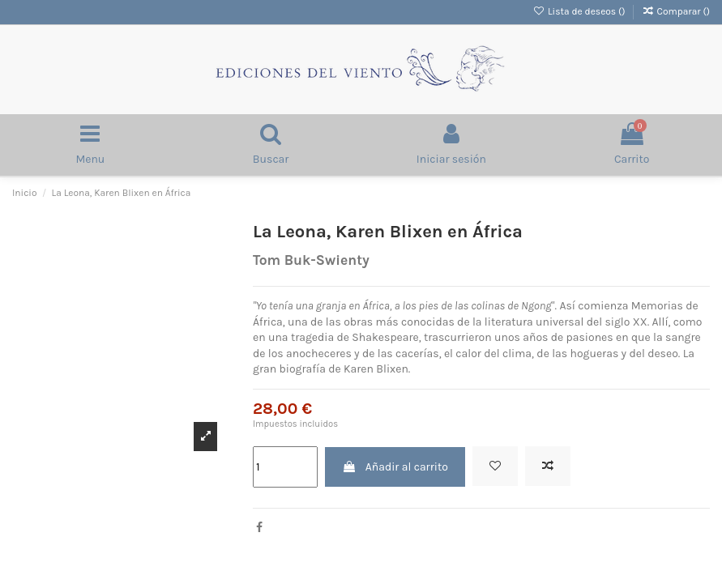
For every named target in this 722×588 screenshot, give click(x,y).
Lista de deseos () (581, 11)
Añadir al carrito (395, 467)
